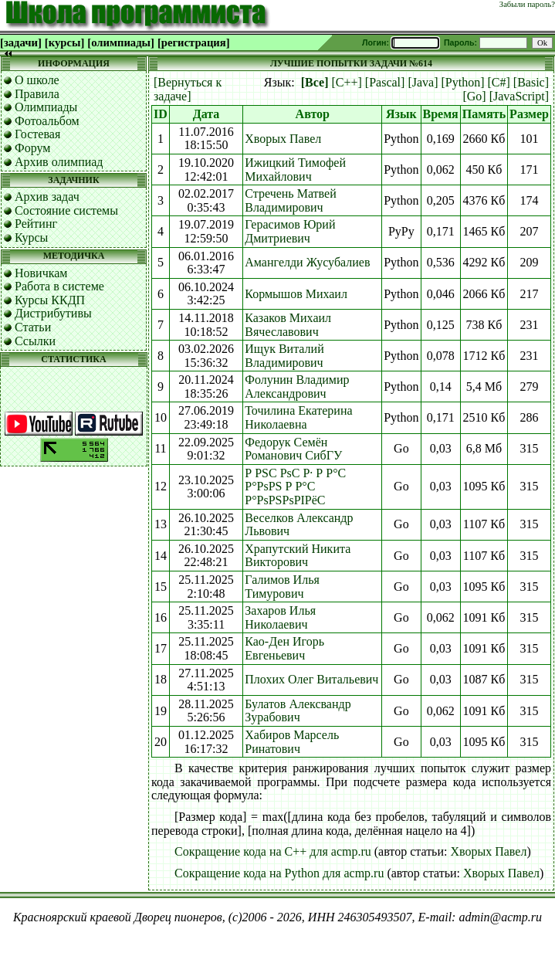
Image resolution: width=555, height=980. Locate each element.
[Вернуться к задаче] (188, 89)
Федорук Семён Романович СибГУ (293, 449)
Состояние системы (66, 210)
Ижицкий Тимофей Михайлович (295, 170)
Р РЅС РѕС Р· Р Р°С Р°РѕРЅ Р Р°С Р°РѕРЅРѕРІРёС (295, 487)
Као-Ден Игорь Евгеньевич (284, 648)
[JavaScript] (519, 96)
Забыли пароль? (527, 4)
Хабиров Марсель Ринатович (292, 742)
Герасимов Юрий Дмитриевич (290, 231)
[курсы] (64, 42)
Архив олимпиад (59, 162)
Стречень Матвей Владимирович (290, 200)
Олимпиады (46, 107)
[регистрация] (194, 42)
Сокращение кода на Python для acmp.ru (279, 873)
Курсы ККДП (50, 300)
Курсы (31, 237)
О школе (37, 80)
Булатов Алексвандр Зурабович (298, 711)
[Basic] (531, 82)
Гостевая (37, 134)
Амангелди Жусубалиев (307, 262)
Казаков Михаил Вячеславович (288, 325)
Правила (37, 94)
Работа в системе (59, 286)
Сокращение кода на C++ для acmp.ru (273, 851)
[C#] (498, 82)
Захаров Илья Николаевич (280, 617)
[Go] (474, 96)
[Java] (423, 82)
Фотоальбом (47, 121)
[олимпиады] (121, 42)
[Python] (462, 82)
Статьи (33, 327)
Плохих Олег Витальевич (311, 679)
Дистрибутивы (53, 313)
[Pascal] (385, 82)
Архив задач (47, 197)
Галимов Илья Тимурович (282, 587)
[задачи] (21, 42)
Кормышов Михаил (296, 294)
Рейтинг (36, 224)
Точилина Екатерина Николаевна (298, 417)
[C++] (346, 82)
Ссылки (35, 341)
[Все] (315, 82)
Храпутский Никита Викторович (298, 556)
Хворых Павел (283, 139)
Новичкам (41, 273)
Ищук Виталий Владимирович (284, 356)
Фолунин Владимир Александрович (297, 387)
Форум (32, 148)
